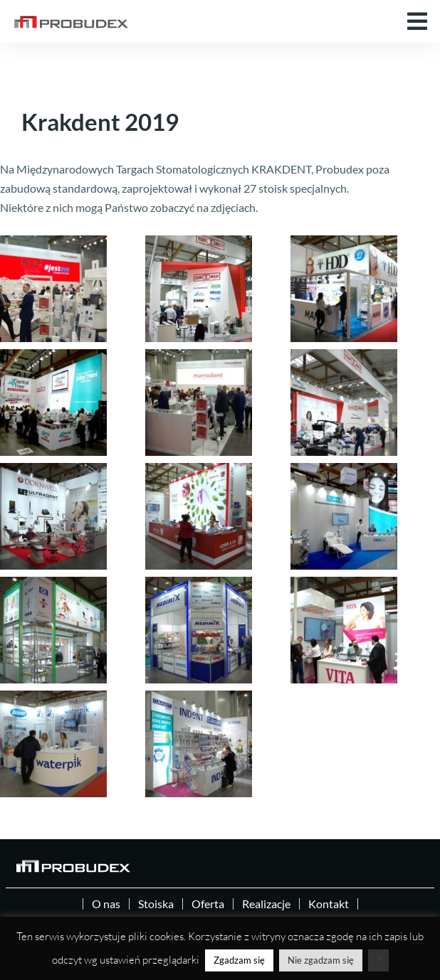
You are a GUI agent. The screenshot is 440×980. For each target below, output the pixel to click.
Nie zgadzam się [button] (321, 960)
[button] (417, 21)
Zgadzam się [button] (239, 960)
